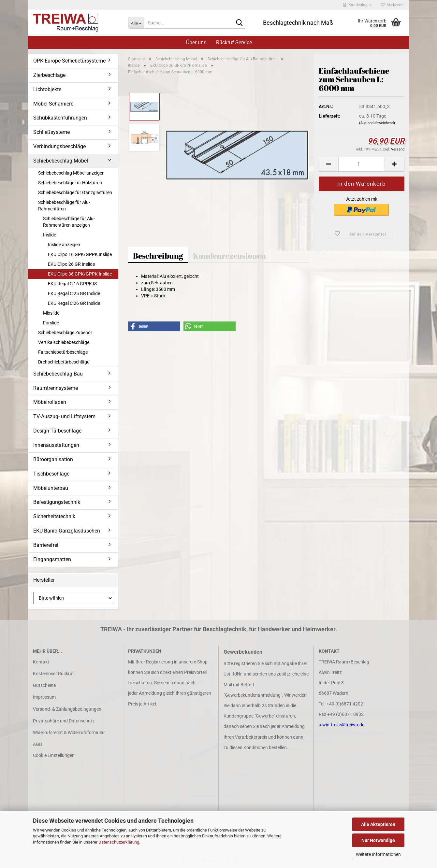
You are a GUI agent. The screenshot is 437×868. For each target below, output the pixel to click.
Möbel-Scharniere (53, 104)
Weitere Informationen (378, 854)
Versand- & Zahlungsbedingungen (67, 709)
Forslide (51, 323)
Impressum (44, 697)
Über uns (196, 43)
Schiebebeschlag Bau (58, 374)
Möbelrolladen (50, 402)
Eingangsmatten (52, 559)
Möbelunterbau (51, 488)
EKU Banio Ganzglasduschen (67, 531)
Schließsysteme (51, 132)
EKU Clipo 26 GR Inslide (71, 264)
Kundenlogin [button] (357, 5)
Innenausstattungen (56, 445)
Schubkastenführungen (60, 118)
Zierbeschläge (49, 75)
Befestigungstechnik (57, 502)
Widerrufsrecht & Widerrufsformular (69, 733)
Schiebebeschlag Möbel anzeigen (71, 173)
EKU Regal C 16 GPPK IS (72, 284)
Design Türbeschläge (57, 431)
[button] (328, 164)
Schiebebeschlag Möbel (61, 161)
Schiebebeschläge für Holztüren (70, 183)
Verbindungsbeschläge (59, 146)
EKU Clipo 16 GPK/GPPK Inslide (80, 254)
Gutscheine (44, 685)
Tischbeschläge (51, 474)
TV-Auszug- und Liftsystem (64, 416)
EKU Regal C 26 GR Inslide (74, 303)
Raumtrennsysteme (56, 388)
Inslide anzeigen (64, 245)
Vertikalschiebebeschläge (64, 342)
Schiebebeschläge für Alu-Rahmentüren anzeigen (69, 222)
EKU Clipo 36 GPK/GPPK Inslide (80, 274)
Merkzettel (393, 5)
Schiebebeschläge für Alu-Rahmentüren (64, 206)
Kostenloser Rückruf (53, 674)
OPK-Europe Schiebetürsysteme (69, 61)
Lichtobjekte (47, 89)
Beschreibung (158, 256)
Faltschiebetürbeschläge (63, 352)
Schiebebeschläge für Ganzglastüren (75, 192)
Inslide (50, 235)
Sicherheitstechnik (54, 516)
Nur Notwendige (378, 840)
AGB (37, 744)
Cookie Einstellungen (54, 755)
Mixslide (51, 313)
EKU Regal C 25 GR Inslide (74, 293)
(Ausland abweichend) (377, 123)
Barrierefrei (46, 545)
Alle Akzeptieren (378, 824)
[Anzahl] (361, 164)
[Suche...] (136, 23)
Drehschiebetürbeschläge (64, 362)
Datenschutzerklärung (119, 842)
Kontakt (41, 662)
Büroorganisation (53, 459)
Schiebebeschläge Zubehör (65, 333)
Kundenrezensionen (229, 256)
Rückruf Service (234, 43)
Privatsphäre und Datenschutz (64, 721)
